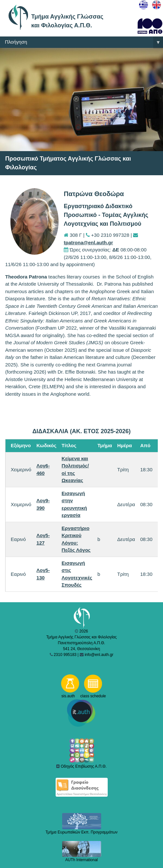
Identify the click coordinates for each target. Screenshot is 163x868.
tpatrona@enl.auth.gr (88, 242)
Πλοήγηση (84, 42)
